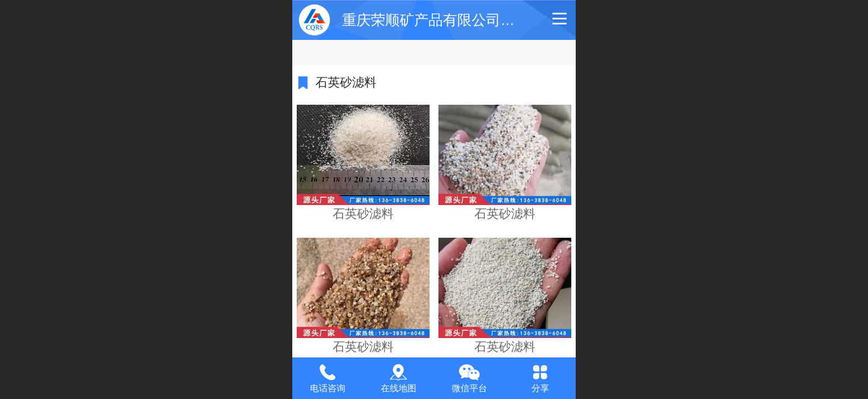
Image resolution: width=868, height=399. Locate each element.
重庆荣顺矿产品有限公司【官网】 (450, 20)
